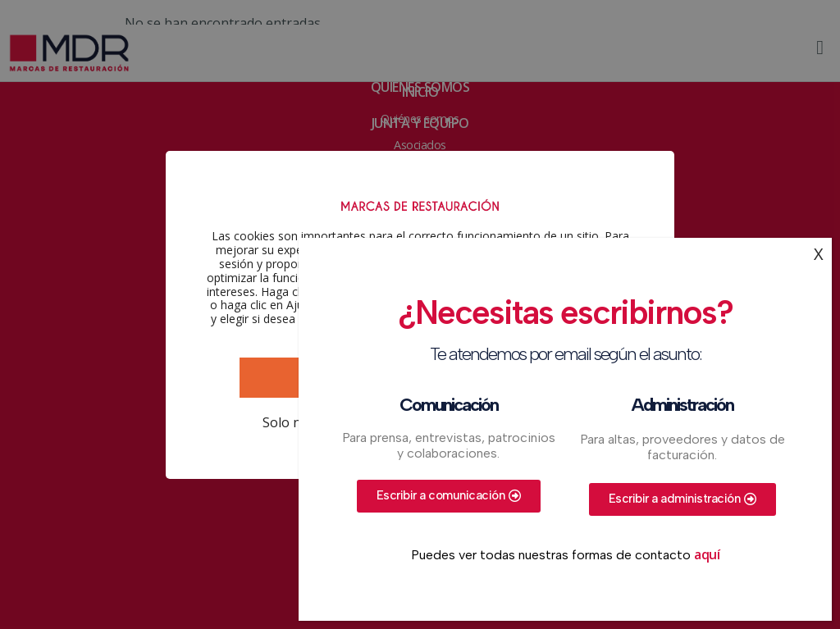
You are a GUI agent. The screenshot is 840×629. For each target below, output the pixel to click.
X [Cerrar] (819, 254)
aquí (707, 554)
